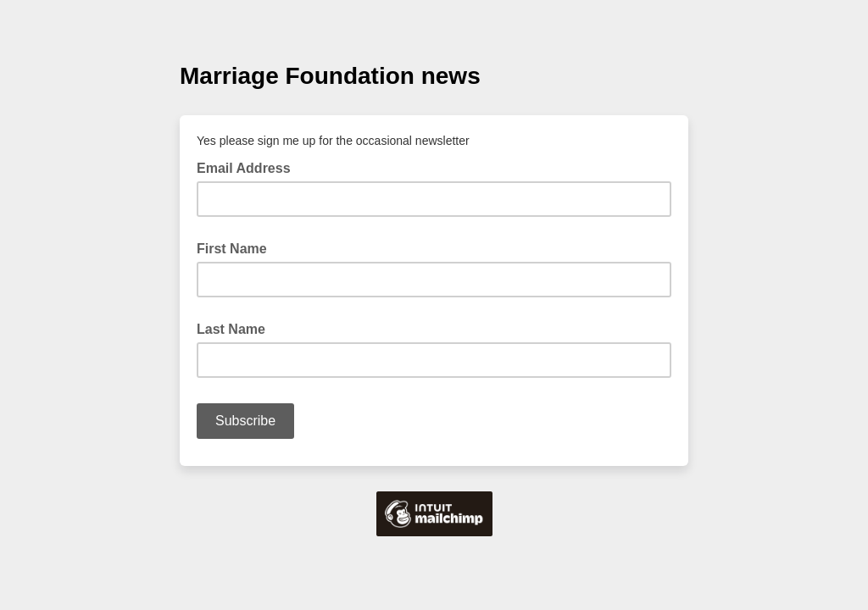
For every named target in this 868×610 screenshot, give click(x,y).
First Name (232, 249)
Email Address (249, 167)
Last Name (231, 329)
